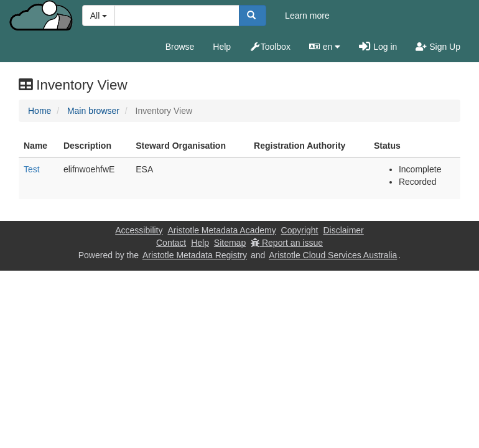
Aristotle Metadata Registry (195, 255)
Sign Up (438, 47)
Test (32, 169)
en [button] (325, 47)
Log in (378, 47)
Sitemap (230, 243)
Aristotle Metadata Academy (221, 230)
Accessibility (139, 230)
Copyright (300, 230)
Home (40, 111)
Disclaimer (343, 230)
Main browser (93, 111)
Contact (171, 243)
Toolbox (270, 47)
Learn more (307, 16)
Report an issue (287, 243)
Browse (180, 47)
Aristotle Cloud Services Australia (333, 255)
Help (222, 47)
